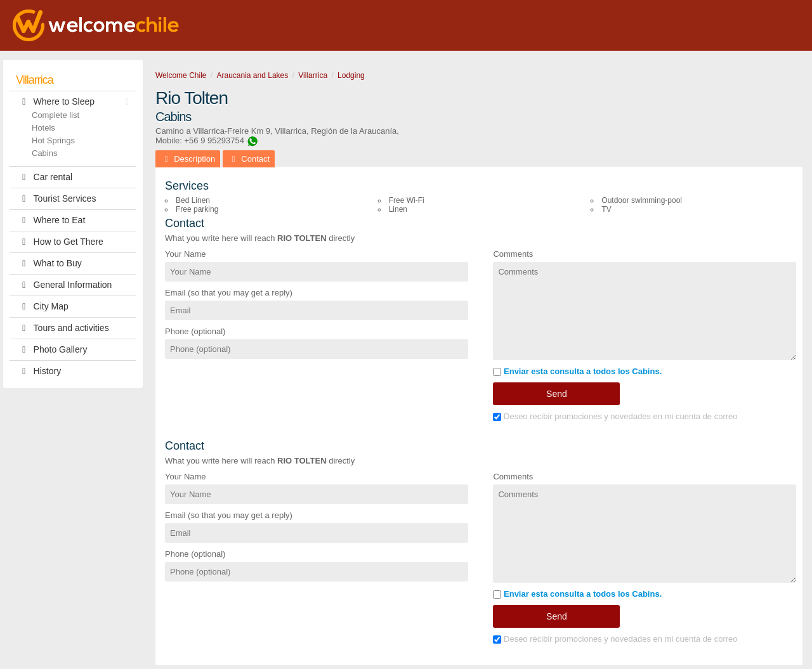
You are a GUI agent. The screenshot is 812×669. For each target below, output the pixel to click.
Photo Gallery (51, 350)
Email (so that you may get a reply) (229, 293)
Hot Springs (53, 140)
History (38, 371)
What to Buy (49, 263)
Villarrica (35, 80)
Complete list (56, 115)
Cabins (44, 153)
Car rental (44, 177)
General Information (64, 285)
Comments (513, 254)
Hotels (43, 128)
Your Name (186, 254)
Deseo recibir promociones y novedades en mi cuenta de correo (615, 416)
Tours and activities (62, 328)
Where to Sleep (75, 102)
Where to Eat (50, 220)
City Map (42, 307)
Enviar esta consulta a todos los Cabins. (577, 371)
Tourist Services (56, 199)
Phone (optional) (195, 331)
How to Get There (60, 242)
